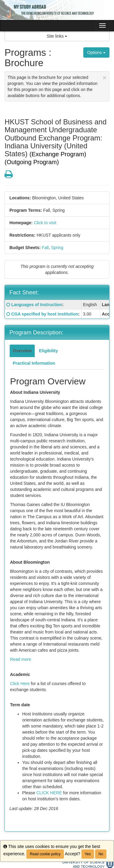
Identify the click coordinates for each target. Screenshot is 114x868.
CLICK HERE (49, 793)
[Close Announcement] (105, 78)
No (101, 854)
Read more (21, 659)
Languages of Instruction (37, 305)
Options (96, 52)
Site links (57, 36)
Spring (57, 248)
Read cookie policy (45, 854)
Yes (88, 854)
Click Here (20, 684)
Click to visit (45, 223)
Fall (45, 248)
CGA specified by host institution (45, 314)
